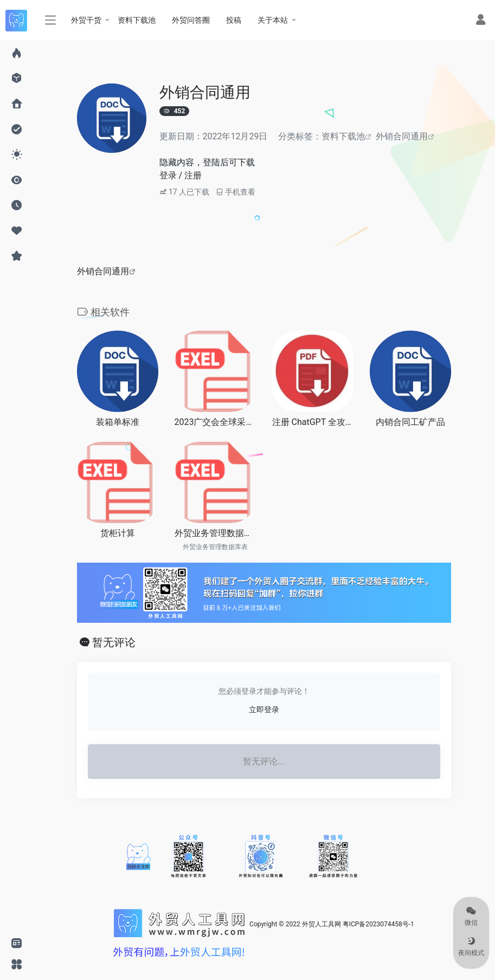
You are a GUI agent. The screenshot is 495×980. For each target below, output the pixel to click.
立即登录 (264, 710)
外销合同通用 (402, 136)
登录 (168, 175)
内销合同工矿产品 (410, 422)
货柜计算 (118, 533)
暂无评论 (114, 642)
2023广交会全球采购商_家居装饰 (215, 422)
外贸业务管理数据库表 (215, 533)
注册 (193, 175)
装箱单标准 (118, 422)
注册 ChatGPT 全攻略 (313, 422)
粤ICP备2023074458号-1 (378, 924)
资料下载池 (343, 136)
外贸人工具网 (322, 924)
